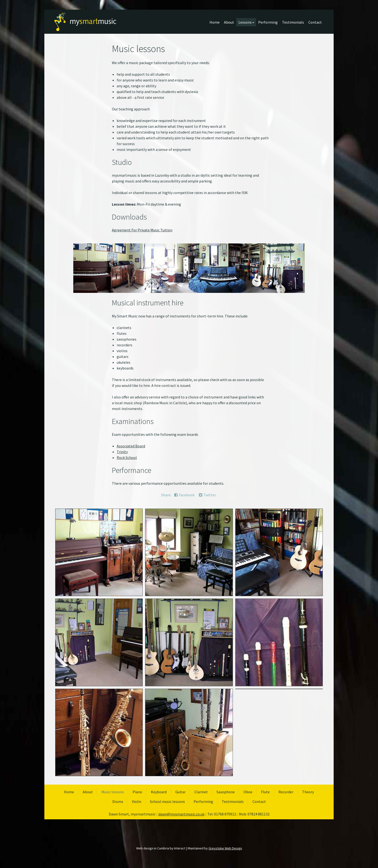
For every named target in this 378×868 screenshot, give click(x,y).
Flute (265, 792)
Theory (308, 792)
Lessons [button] (246, 22)
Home (215, 22)
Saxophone (226, 792)
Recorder (286, 792)
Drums (118, 801)
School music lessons (167, 801)
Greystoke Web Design (225, 848)
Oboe (248, 792)
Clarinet (201, 792)
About (229, 22)
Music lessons (113, 792)
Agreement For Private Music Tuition (142, 230)
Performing (268, 22)
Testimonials (293, 22)
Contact (315, 22)
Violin (137, 801)
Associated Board (131, 446)
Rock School (127, 458)
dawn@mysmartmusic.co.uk (181, 814)
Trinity (122, 452)
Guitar (180, 792)
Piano (137, 792)
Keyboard (159, 792)
